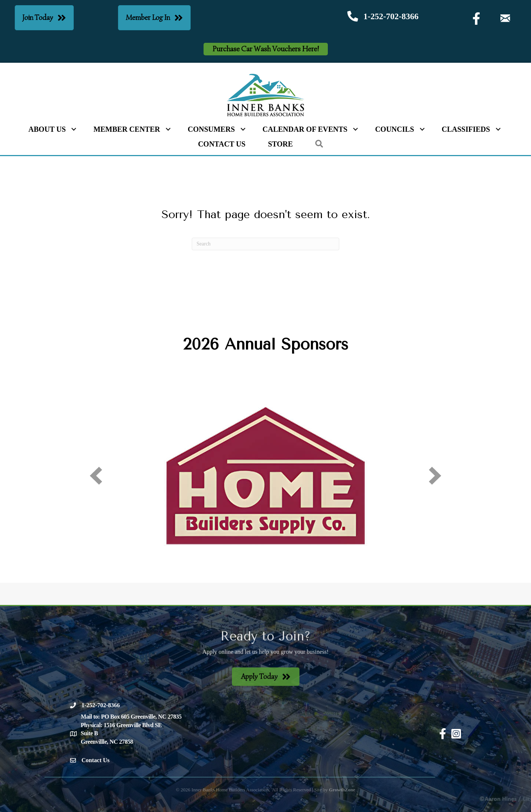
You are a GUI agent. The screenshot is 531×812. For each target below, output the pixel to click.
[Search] (265, 244)
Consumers (211, 129)
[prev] (96, 476)
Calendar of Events (305, 129)
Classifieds (466, 129)
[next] (435, 476)
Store (280, 144)
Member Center (127, 129)
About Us (47, 129)
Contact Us (222, 144)
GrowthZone (342, 790)
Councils (395, 129)
